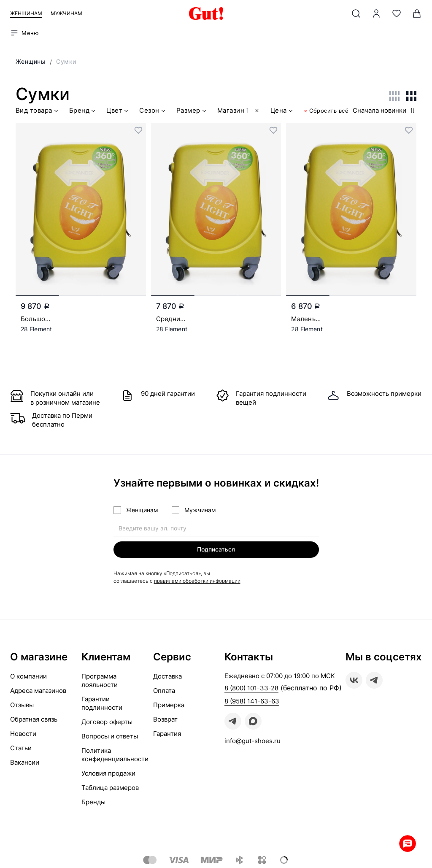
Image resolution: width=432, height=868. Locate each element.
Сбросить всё (326, 111)
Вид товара (38, 112)
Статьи (21, 748)
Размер (192, 112)
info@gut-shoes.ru (252, 741)
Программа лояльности (100, 680)
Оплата (164, 691)
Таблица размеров (110, 788)
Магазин (239, 112)
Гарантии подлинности (102, 703)
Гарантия (167, 734)
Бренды (93, 802)
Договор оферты (107, 722)
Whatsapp (407, 843)
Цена (282, 112)
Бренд (83, 112)
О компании (28, 676)
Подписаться (216, 549)
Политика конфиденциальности (115, 755)
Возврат (165, 719)
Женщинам (26, 13)
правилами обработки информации (197, 581)
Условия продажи (108, 773)
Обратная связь (34, 719)
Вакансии (25, 762)
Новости (23, 734)
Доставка (167, 676)
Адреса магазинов (38, 691)
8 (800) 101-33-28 (251, 688)
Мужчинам (66, 13)
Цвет (118, 112)
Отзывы (22, 705)
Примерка (169, 705)
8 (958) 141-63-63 (252, 701)
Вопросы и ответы (110, 736)
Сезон (153, 112)
